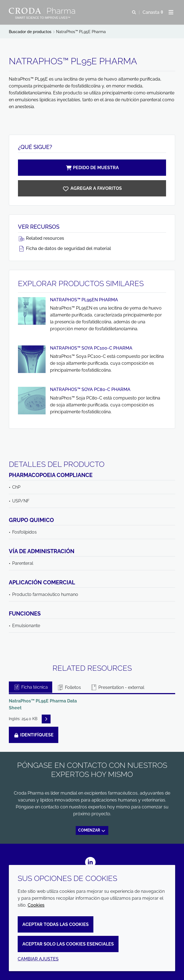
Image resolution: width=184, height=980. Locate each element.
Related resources (41, 238)
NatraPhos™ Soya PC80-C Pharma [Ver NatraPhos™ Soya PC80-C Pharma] (90, 389)
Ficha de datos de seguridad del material (65, 248)
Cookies (36, 905)
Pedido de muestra (92, 168)
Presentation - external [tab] (117, 687)
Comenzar (92, 830)
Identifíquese (34, 735)
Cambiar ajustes (38, 959)
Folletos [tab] (69, 687)
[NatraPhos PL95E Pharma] (92, 188)
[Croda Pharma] (43, 11)
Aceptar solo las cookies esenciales (68, 944)
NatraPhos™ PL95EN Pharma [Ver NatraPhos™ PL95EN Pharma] (84, 300)
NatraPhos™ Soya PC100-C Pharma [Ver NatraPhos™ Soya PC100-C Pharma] (91, 348)
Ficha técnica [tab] (31, 687)
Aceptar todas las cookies (56, 924)
